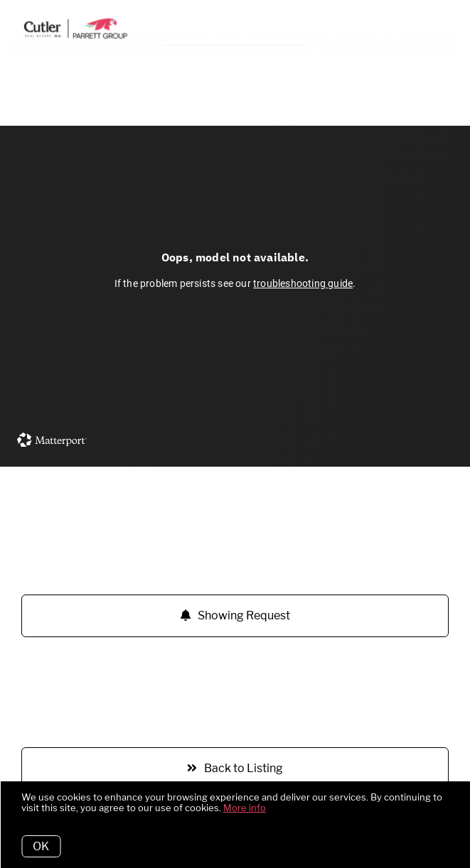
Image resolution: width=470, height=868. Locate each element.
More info (245, 808)
